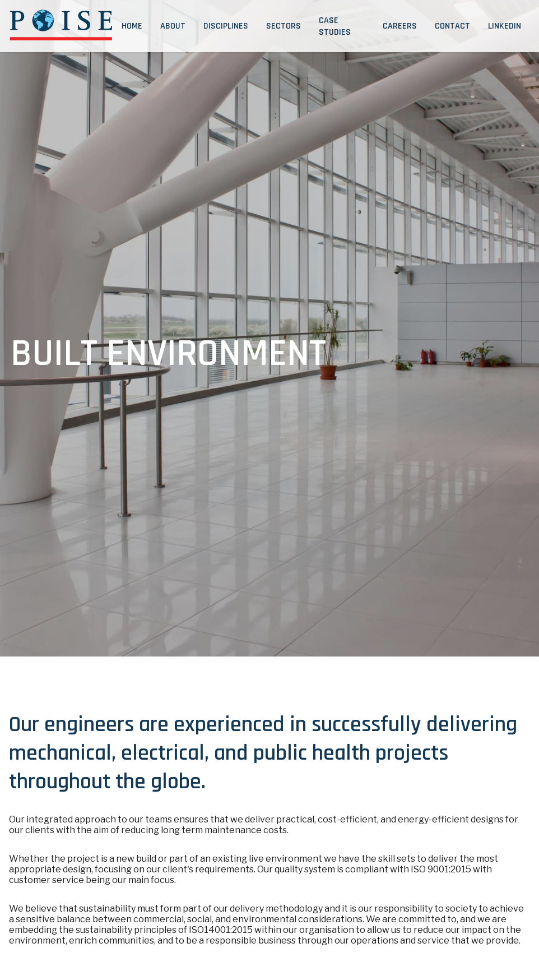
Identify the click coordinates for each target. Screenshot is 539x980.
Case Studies (335, 26)
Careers (400, 26)
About (173, 26)
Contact (452, 26)
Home (132, 26)
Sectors (284, 26)
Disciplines (226, 26)
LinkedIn (505, 26)
